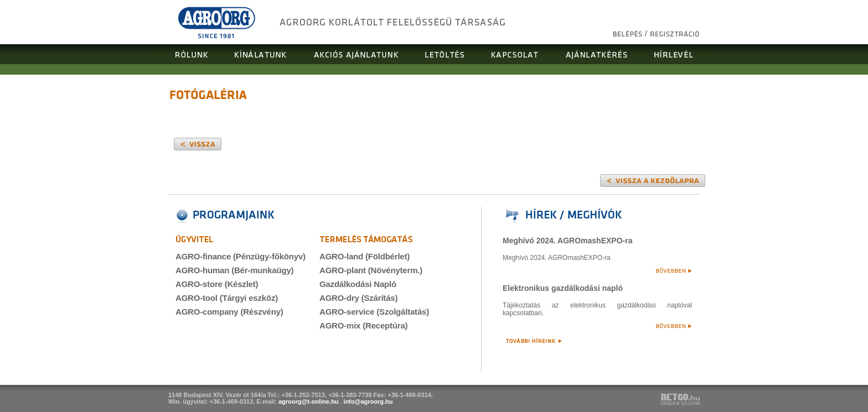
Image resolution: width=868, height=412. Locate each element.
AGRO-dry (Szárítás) (358, 298)
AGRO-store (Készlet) (217, 284)
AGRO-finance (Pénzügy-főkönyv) (241, 256)
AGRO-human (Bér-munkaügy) (234, 270)
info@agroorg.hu (368, 401)
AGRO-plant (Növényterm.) (371, 270)
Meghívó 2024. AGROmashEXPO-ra (567, 241)
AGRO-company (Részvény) (229, 312)
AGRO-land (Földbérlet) (365, 256)
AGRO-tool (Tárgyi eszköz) (227, 298)
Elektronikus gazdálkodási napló (563, 288)
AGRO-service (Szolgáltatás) (374, 312)
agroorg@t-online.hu (309, 401)
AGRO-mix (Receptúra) (363, 325)
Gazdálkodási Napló (358, 284)
